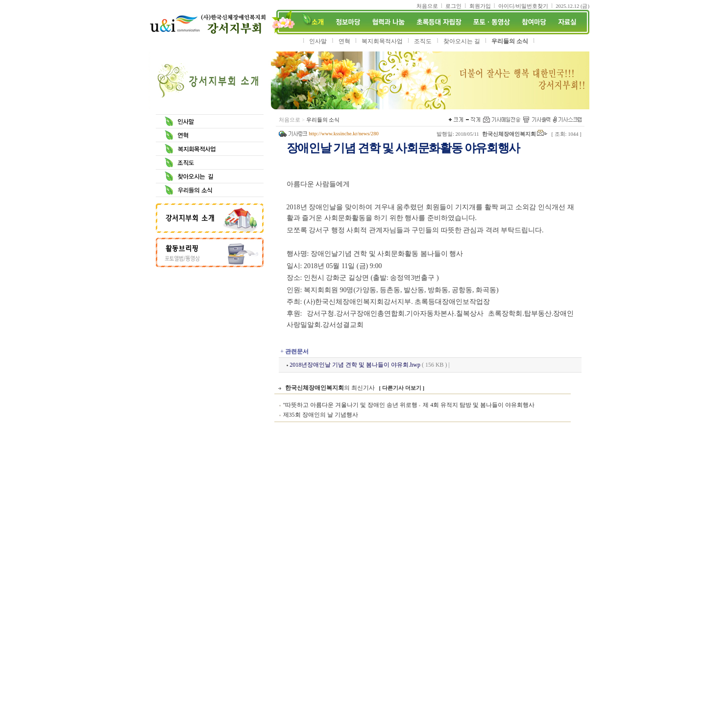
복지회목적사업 (382, 41)
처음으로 (290, 120)
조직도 (423, 41)
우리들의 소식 (510, 41)
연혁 (344, 41)
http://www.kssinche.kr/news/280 (344, 134)
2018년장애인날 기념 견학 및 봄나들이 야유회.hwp (355, 365)
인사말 (318, 41)
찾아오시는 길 (462, 41)
